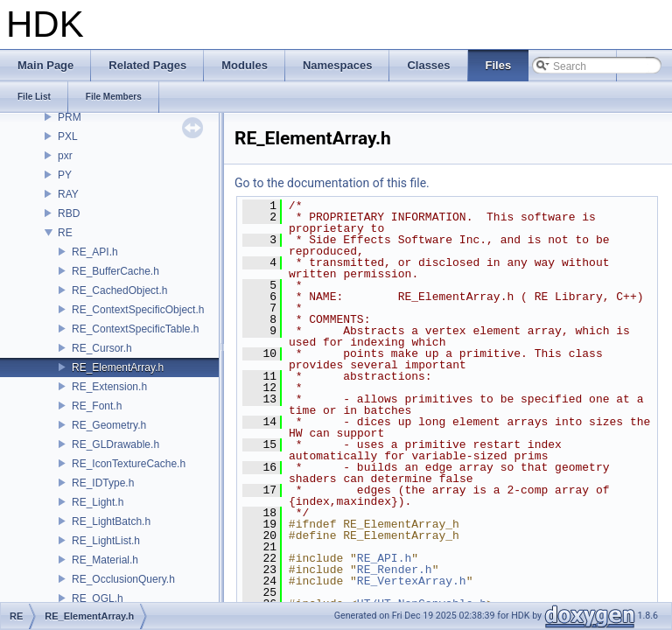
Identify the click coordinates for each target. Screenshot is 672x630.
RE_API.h (95, 252)
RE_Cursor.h (102, 348)
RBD (69, 213)
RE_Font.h (97, 406)
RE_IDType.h (103, 483)
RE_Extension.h (109, 387)
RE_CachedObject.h (119, 290)
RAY (68, 194)
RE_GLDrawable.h (115, 444)
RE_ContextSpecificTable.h (135, 329)
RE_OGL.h (98, 598)
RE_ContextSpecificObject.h (138, 310)
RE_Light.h (98, 502)
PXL (68, 136)
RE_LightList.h (106, 541)
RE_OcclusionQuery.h (123, 579)
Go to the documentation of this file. (332, 183)
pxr (65, 156)
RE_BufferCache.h (115, 271)
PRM (70, 117)
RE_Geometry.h (109, 425)
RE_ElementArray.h (118, 367)
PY (65, 175)
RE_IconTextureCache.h (129, 464)
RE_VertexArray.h (412, 581)
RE (65, 233)
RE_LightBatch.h (111, 521)
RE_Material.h (105, 560)
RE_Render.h (395, 570)
